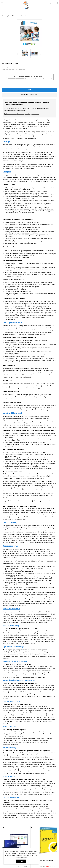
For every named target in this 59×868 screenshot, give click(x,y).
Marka (4, 68)
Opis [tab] (29, 90)
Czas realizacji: (7, 70)
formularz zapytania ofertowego (17, 78)
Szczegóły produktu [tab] (30, 95)
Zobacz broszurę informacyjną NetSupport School (22, 114)
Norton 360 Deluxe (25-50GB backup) (44, 860)
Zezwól (21, 861)
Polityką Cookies (17, 853)
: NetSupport (11, 68)
